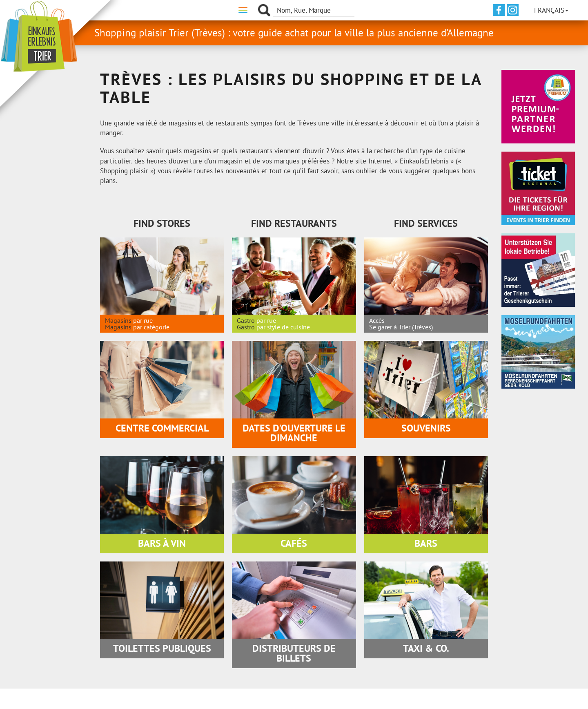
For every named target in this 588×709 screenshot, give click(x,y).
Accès (377, 320)
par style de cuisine (283, 327)
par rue (143, 320)
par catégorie (151, 327)
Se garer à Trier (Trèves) (401, 327)
